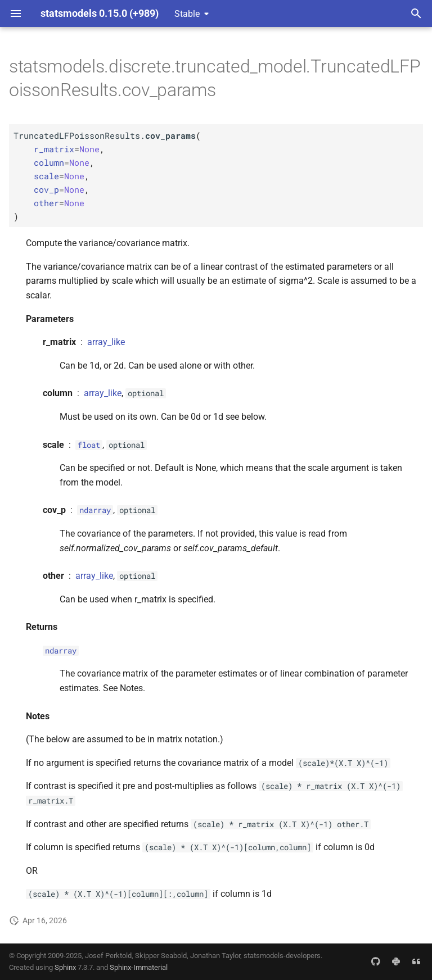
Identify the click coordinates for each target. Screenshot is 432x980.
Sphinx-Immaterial (139, 967)
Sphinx (65, 967)
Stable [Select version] (187, 14)
